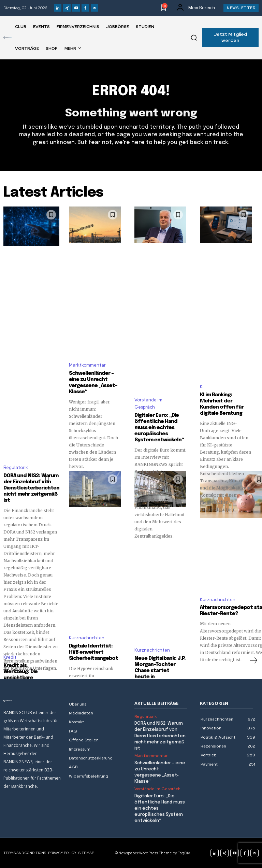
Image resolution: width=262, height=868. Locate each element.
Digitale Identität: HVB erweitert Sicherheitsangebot (93, 652)
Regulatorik (16, 467)
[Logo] (8, 38)
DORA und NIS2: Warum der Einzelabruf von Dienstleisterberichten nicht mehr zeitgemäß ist (31, 488)
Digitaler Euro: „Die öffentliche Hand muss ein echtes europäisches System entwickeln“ (159, 428)
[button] (194, 38)
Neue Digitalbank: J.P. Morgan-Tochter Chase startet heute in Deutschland (160, 671)
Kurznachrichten (87, 638)
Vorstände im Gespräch (148, 403)
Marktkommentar (87, 365)
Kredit (10, 657)
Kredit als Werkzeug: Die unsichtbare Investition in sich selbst (25, 678)
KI (202, 387)
